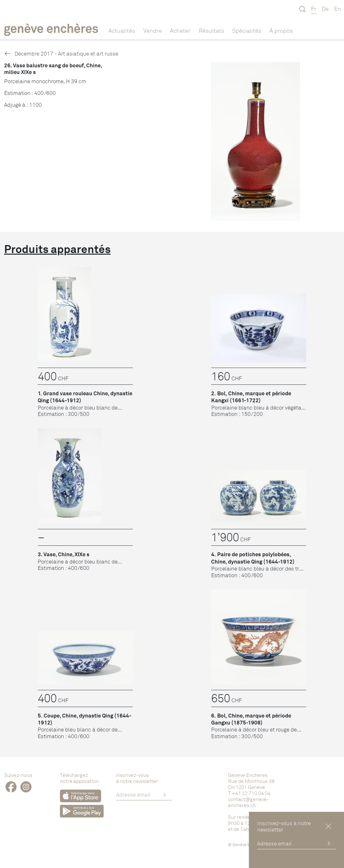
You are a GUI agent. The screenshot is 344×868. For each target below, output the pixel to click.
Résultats (211, 30)
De (325, 9)
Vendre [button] (153, 30)
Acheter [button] (180, 30)
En (338, 9)
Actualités (122, 30)
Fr (314, 9)
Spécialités (247, 30)
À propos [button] (281, 30)
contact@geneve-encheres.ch (248, 802)
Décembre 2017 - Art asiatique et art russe (61, 53)
